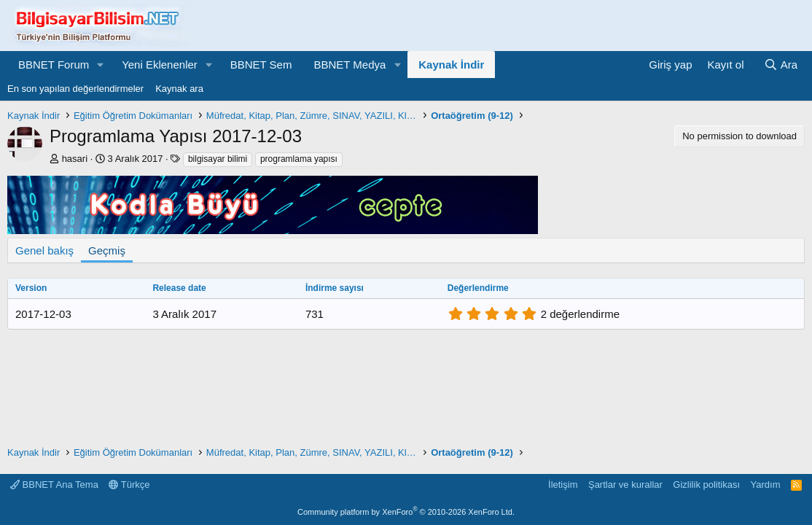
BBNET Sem (261, 65)
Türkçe (129, 485)
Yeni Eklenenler (160, 65)
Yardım (766, 485)
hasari (75, 159)
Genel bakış (44, 250)
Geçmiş (107, 250)
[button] (101, 65)
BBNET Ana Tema (54, 485)
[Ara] (781, 65)
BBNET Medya (350, 65)
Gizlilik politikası (706, 485)
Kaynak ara (179, 89)
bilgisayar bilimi (218, 159)
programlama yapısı (299, 159)
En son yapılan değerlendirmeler (75, 89)
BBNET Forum (54, 65)
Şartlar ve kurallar (625, 485)
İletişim (563, 485)
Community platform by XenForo (406, 512)
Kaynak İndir (451, 65)
